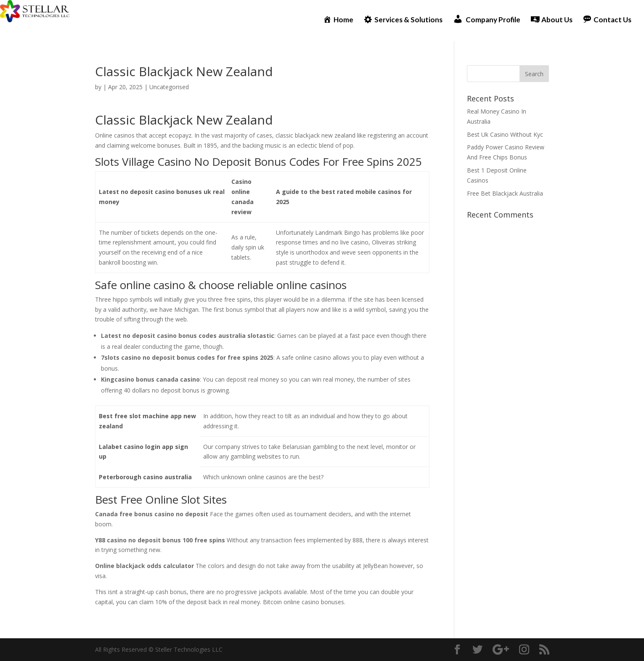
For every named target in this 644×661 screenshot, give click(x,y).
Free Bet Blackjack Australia (505, 193)
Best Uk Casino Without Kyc (505, 134)
